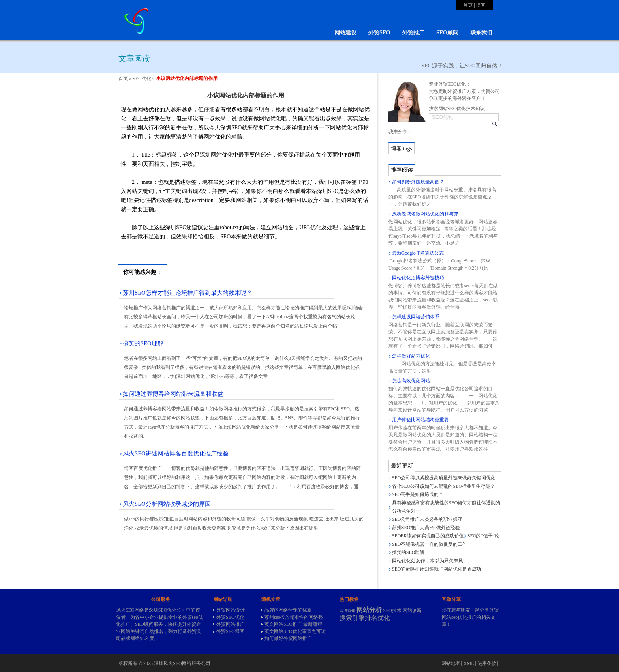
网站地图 (451, 663)
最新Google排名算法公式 (418, 253)
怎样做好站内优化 (411, 356)
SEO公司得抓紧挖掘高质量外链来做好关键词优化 (444, 478)
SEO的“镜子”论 (483, 536)
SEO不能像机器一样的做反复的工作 (430, 544)
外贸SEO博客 (230, 631)
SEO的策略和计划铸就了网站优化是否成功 (437, 569)
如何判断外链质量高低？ (418, 182)
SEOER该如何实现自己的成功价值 (428, 536)
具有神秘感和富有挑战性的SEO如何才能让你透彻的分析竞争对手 (446, 507)
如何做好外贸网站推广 (288, 638)
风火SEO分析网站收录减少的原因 (167, 504)
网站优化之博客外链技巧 (418, 278)
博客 (481, 5)
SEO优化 (142, 79)
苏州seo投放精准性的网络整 (294, 617)
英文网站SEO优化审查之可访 (295, 631)
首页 (468, 5)
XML (469, 663)
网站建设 (345, 33)
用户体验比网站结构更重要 (420, 420)
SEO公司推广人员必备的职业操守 (427, 519)
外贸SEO (379, 33)
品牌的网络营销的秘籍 (288, 610)
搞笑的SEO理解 (143, 343)
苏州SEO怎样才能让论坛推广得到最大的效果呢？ (188, 293)
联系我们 (481, 33)
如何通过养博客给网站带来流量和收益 (173, 394)
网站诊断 (412, 610)
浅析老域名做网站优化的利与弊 (425, 214)
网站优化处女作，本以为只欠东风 (428, 561)
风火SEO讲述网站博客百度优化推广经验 (176, 453)
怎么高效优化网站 (411, 381)
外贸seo (190, 617)
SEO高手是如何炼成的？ (418, 494)
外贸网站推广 (231, 624)
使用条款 (487, 663)
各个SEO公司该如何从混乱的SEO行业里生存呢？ (444, 486)
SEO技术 (392, 610)
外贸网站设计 (231, 610)
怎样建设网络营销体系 (416, 317)
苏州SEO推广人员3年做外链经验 (426, 528)
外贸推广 (413, 33)
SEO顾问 (447, 33)
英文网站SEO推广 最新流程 (293, 624)
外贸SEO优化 (230, 617)
